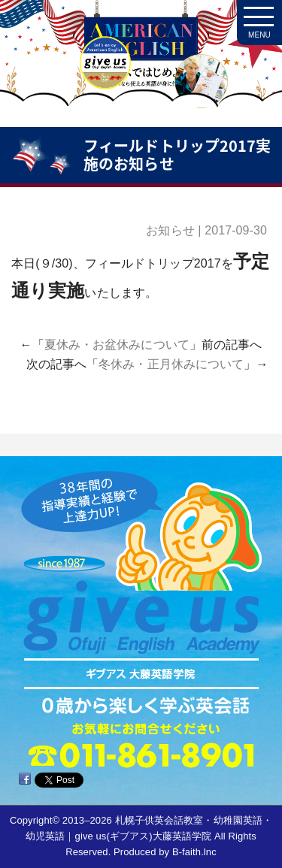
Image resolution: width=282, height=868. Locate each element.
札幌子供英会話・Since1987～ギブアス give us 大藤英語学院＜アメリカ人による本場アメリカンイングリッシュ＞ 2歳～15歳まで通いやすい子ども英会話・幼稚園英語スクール (141, 68)
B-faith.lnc (194, 852)
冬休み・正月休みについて (171, 364)
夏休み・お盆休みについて (117, 345)
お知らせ (170, 230)
